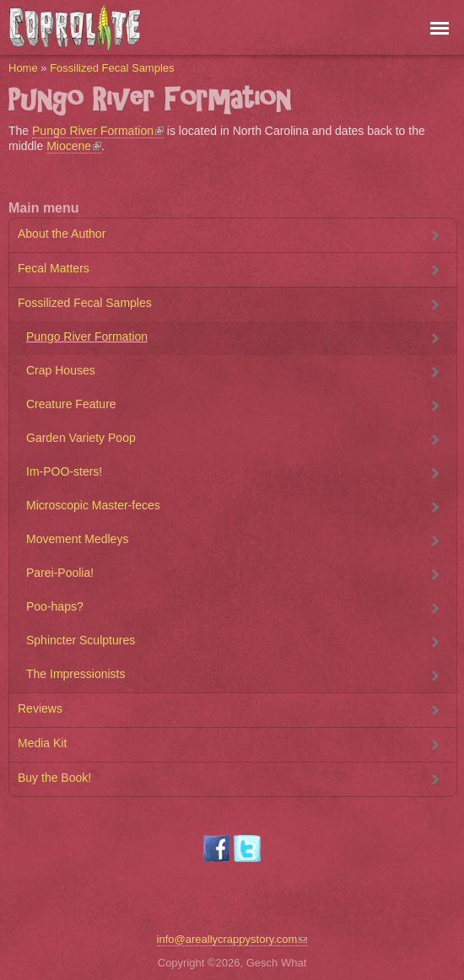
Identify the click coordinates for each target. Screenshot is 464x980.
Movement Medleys (77, 539)
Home (23, 68)
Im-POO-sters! (64, 471)
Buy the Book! (54, 778)
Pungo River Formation (98, 131)
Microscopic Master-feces (93, 505)
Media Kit (42, 743)
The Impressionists (76, 674)
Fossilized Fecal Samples (112, 68)
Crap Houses (61, 370)
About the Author (62, 234)
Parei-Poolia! (60, 573)
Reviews (40, 708)
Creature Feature (71, 404)
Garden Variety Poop (81, 438)
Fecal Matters (54, 268)
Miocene (74, 146)
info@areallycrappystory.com (232, 939)
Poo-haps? (55, 606)
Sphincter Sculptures (81, 640)
